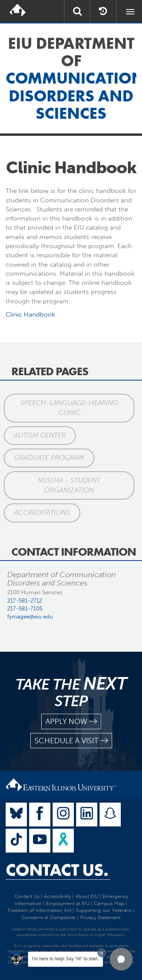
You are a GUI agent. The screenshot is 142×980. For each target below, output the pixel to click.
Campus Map (109, 903)
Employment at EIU (68, 903)
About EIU (87, 896)
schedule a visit (71, 741)
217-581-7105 (25, 609)
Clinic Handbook (30, 314)
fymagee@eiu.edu (30, 617)
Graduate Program (49, 458)
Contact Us (27, 896)
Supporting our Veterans (104, 910)
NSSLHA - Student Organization (69, 485)
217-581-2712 (25, 601)
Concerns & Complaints (49, 917)
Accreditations (42, 513)
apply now (71, 721)
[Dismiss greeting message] (102, 953)
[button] (121, 959)
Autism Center (40, 435)
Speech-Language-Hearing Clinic (69, 408)
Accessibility (57, 896)
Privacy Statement (100, 917)
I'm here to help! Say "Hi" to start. (66, 959)
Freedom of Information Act (39, 910)
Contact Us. (57, 870)
